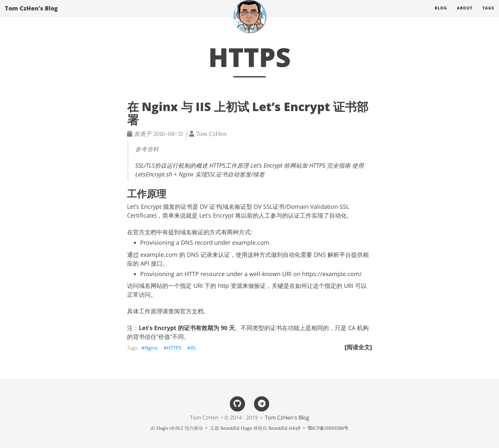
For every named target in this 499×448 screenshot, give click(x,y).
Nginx (151, 348)
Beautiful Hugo (236, 428)
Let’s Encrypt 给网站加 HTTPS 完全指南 (300, 165)
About (465, 15)
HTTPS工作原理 (229, 165)
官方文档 (192, 311)
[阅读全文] (358, 347)
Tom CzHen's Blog (31, 15)
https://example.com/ (332, 274)
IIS (193, 348)
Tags (488, 15)
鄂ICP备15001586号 (328, 428)
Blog (441, 15)
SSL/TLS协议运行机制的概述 (171, 165)
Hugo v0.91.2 (170, 428)
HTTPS (174, 348)
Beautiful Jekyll (284, 428)
